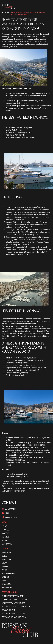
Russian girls (7, 46)
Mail (7, 513)
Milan (5, 563)
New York (6, 559)
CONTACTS (7, 544)
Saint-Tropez (8, 573)
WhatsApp (10, 509)
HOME (4, 526)
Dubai (4, 556)
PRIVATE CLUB (12, 517)
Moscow (6, 552)
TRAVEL (5, 530)
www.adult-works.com (14, 617)
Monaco (16, 34)
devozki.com (8, 610)
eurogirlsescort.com (13, 614)
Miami (4, 580)
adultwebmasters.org (13, 603)
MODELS (5, 533)
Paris (4, 570)
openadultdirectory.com (15, 600)
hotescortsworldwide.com (16, 607)
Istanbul (6, 584)
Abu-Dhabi (7, 587)
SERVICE (5, 537)
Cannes (6, 577)
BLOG (4, 540)
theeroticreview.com (13, 596)
